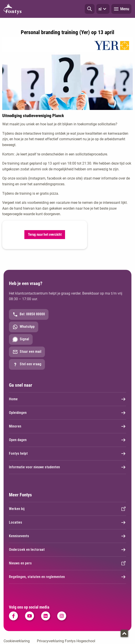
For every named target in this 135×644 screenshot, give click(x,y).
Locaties (67, 522)
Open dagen (67, 440)
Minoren (67, 426)
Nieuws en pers (67, 563)
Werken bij (67, 509)
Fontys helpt (67, 454)
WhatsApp (24, 327)
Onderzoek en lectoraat (67, 550)
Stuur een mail (27, 352)
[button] (90, 9)
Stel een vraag (27, 364)
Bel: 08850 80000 (29, 314)
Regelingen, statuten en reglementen (67, 577)
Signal (21, 339)
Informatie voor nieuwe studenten (67, 467)
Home (67, 399)
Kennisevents (67, 536)
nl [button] (103, 9)
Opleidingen (67, 413)
